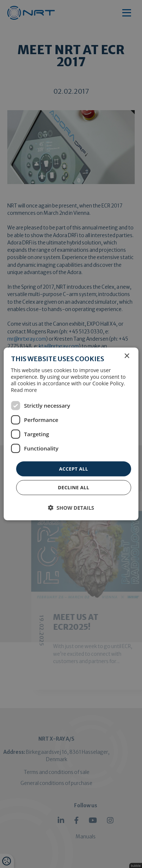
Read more (24, 390)
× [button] (126, 356)
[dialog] (71, 434)
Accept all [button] (74, 469)
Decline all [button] (73, 487)
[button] (71, 508)
